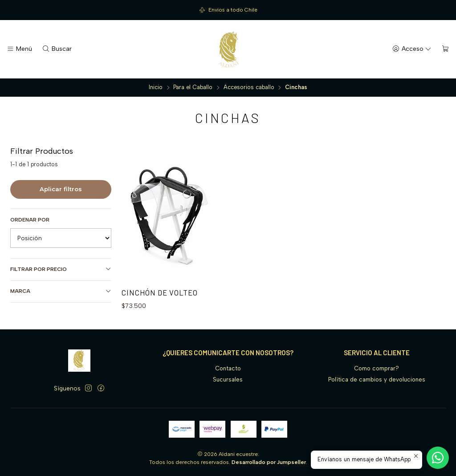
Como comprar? (377, 368)
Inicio (156, 88)
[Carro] (446, 49)
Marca (61, 291)
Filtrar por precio (61, 269)
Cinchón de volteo (160, 292)
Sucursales (228, 380)
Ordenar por (30, 220)
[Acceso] (412, 49)
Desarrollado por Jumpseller (269, 462)
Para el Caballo (193, 88)
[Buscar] (57, 49)
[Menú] (19, 49)
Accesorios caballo (249, 88)
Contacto (228, 368)
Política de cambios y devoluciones (377, 380)
